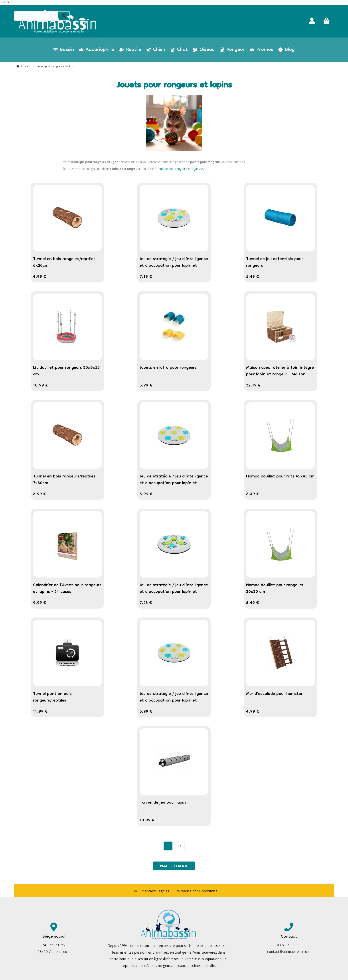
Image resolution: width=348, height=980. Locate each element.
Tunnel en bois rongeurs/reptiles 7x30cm (64, 480)
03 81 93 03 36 (289, 945)
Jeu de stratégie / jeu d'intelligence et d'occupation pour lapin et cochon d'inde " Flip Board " (174, 266)
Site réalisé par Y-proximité (196, 891)
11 (40, 712)
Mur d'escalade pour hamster (274, 694)
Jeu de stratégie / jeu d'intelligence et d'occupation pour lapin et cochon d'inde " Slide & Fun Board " (174, 592)
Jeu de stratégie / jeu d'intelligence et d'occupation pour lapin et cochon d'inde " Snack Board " (174, 483)
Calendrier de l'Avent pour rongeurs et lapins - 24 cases (67, 589)
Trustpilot (6, 2)
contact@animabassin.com (289, 952)
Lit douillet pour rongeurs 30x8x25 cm (66, 371)
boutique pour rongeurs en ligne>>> (180, 169)
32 (253, 386)
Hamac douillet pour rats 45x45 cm (280, 477)
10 (41, 386)
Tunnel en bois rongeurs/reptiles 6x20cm (64, 262)
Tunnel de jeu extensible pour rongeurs (275, 262)
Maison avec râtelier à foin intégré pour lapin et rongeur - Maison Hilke (280, 375)
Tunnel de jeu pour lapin (163, 803)
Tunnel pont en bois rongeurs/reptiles (52, 697)
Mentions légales (155, 891)
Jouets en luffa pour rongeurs (168, 368)
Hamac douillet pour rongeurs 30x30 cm (275, 589)
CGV (134, 891)
